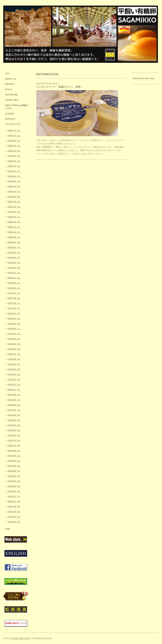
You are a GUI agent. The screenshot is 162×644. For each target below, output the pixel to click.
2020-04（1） (15, 237)
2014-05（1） (15, 410)
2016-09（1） (15, 329)
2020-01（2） (15, 247)
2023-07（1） (15, 171)
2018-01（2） (15, 288)
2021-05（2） (15, 212)
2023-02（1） (15, 176)
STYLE (9, 89)
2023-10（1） (15, 166)
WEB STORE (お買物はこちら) (17, 107)
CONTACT (10, 119)
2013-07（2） (15, 461)
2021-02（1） (15, 217)
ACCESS (9, 114)
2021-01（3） (15, 222)
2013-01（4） (15, 491)
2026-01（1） (15, 130)
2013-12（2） (15, 435)
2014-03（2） (15, 420)
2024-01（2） (15, 156)
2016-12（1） (15, 318)
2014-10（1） (15, 390)
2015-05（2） (15, 364)
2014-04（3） (15, 415)
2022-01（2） (15, 197)
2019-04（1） (15, 258)
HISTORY (10, 84)
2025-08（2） (15, 141)
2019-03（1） (15, 263)
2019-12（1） (15, 252)
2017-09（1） (15, 298)
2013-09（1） (15, 451)
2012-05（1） (15, 522)
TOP (7, 74)
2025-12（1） (15, 136)
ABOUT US (11, 79)
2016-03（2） (15, 339)
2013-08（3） (15, 456)
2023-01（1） (15, 181)
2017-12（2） (15, 293)
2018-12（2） (15, 273)
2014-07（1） (15, 400)
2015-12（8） (15, 349)
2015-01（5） (15, 374)
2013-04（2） (15, 476)
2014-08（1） (15, 395)
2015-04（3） (15, 369)
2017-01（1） (15, 313)
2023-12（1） (15, 161)
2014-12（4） (15, 379)
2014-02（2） (15, 425)
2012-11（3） (15, 501)
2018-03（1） (15, 283)
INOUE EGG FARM (20, 638)
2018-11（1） (15, 278)
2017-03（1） (15, 308)
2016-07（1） (15, 334)
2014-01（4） (15, 430)
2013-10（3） (15, 446)
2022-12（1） (15, 186)
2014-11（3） (15, 385)
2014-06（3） (15, 405)
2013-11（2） (15, 440)
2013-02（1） (15, 486)
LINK (8, 529)
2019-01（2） (15, 268)
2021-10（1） (15, 207)
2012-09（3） (15, 512)
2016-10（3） (15, 324)
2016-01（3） (15, 344)
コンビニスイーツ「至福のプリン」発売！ (60, 87)
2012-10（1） (15, 506)
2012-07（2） (15, 517)
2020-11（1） (15, 232)
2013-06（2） (15, 466)
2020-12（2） (15, 227)
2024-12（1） (15, 151)
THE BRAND (11, 95)
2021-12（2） (15, 202)
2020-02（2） (15, 242)
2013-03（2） (15, 481)
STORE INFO (12, 100)
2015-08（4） (15, 359)
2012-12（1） (15, 496)
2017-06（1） (15, 303)
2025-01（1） (15, 146)
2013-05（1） (15, 471)
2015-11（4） (15, 354)
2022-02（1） (15, 191)
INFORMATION (13, 124)
